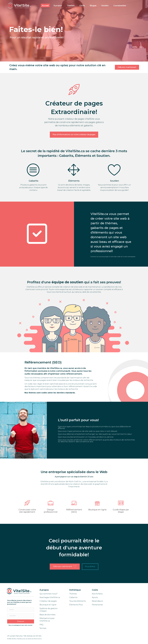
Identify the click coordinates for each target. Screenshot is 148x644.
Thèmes (73, 594)
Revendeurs (97, 601)
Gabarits (73, 597)
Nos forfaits (97, 594)
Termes (43, 628)
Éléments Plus (76, 605)
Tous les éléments (78, 601)
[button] (127, 67)
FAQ (41, 625)
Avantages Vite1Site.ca (50, 597)
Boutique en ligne (48, 605)
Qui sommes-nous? (48, 594)
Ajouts (95, 597)
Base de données (47, 615)
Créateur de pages (48, 601)
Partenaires (97, 605)
